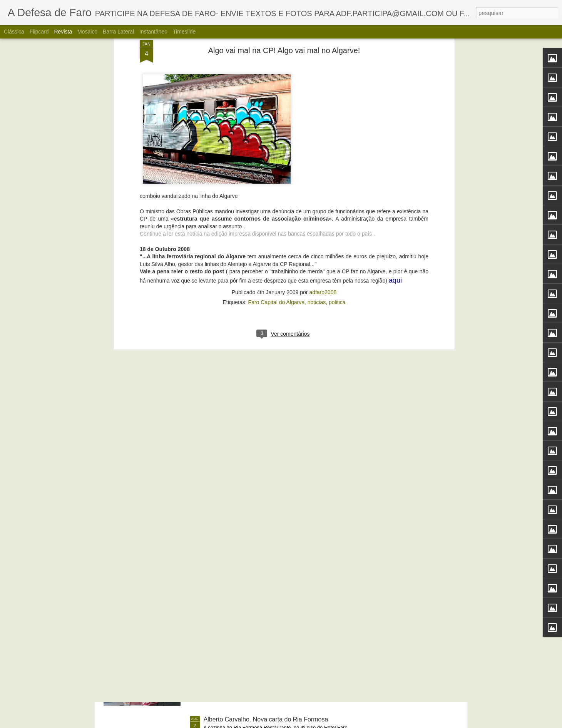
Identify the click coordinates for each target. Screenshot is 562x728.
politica (337, 136)
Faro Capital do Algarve (276, 136)
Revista (63, 32)
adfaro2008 (323, 126)
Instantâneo (153, 32)
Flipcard (39, 32)
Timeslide (184, 32)
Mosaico (87, 32)
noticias (317, 136)
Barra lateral (118, 32)
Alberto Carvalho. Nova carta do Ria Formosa (266, 719)
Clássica (14, 32)
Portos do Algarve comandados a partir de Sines (270, 545)
